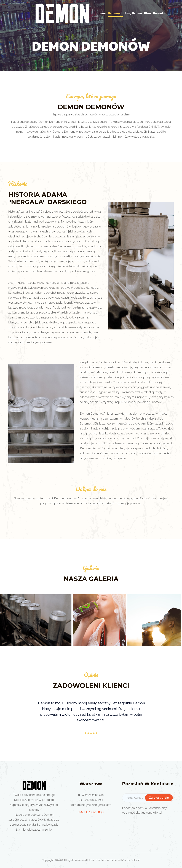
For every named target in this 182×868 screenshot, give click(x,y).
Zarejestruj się (159, 798)
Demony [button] (114, 13)
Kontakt (159, 13)
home (102, 13)
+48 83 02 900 (91, 812)
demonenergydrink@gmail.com (91, 805)
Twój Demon (133, 13)
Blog (148, 13)
